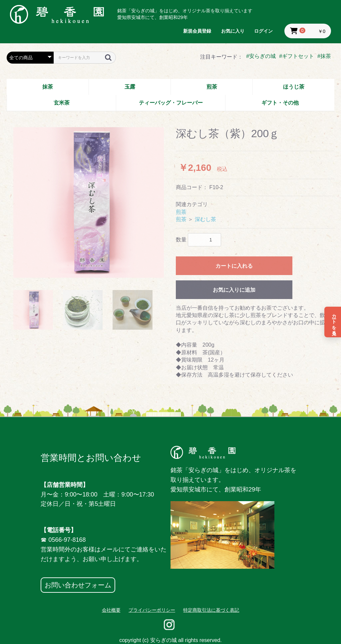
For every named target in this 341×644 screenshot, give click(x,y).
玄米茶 (62, 103)
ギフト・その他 (280, 103)
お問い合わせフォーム (78, 585)
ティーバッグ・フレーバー (171, 103)
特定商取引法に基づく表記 (211, 610)
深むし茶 (205, 219)
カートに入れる (234, 266)
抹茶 (48, 87)
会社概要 (111, 610)
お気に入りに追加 (234, 290)
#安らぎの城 (261, 56)
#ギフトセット (297, 56)
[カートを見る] (333, 322)
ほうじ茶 (294, 87)
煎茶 (212, 87)
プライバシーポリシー (152, 610)
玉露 (130, 87)
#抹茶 (324, 56)
